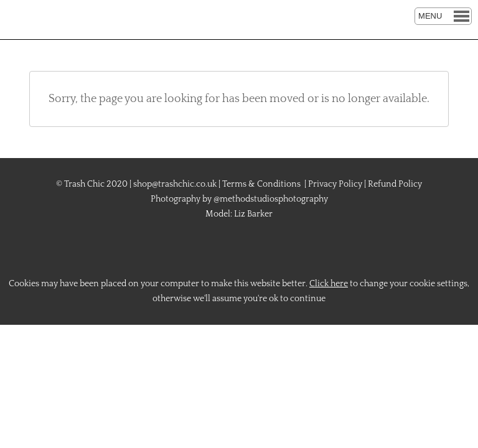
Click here (329, 284)
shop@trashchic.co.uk (175, 184)
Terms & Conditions (261, 184)
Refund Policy (395, 184)
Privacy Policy (335, 184)
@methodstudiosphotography (271, 199)
